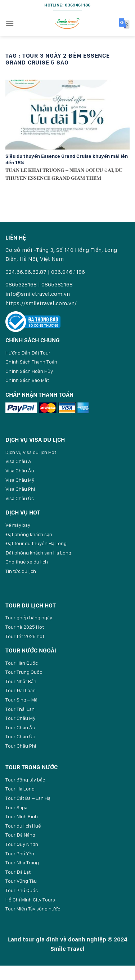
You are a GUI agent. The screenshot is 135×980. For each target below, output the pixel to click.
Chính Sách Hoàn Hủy (29, 371)
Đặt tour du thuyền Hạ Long (36, 543)
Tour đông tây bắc (25, 780)
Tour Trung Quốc (24, 672)
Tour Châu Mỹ (21, 718)
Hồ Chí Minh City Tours (30, 900)
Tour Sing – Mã (21, 700)
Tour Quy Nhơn (22, 844)
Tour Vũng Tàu (21, 881)
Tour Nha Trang (22, 863)
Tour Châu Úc (20, 736)
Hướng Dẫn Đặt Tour (28, 353)
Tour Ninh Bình (22, 816)
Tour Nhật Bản (21, 681)
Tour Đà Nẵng (20, 835)
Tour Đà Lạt (18, 872)
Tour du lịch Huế (23, 826)
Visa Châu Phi (20, 489)
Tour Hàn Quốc (22, 663)
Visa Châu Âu (20, 471)
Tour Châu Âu (20, 727)
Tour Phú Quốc (22, 890)
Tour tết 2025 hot (25, 636)
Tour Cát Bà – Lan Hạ (28, 798)
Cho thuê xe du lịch (27, 562)
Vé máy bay (18, 525)
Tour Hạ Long (20, 789)
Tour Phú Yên (20, 854)
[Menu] (10, 23)
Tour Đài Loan (21, 690)
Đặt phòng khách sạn (29, 534)
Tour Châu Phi (21, 746)
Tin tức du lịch (21, 571)
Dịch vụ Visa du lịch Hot (31, 452)
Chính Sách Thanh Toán (31, 362)
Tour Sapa (16, 807)
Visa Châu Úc (20, 498)
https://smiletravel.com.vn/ (41, 303)
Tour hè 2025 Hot (25, 627)
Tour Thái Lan (20, 709)
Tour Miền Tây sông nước (33, 909)
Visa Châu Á (18, 461)
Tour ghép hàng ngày (29, 618)
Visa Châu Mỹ (20, 480)
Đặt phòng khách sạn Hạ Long (38, 553)
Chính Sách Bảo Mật (27, 380)
